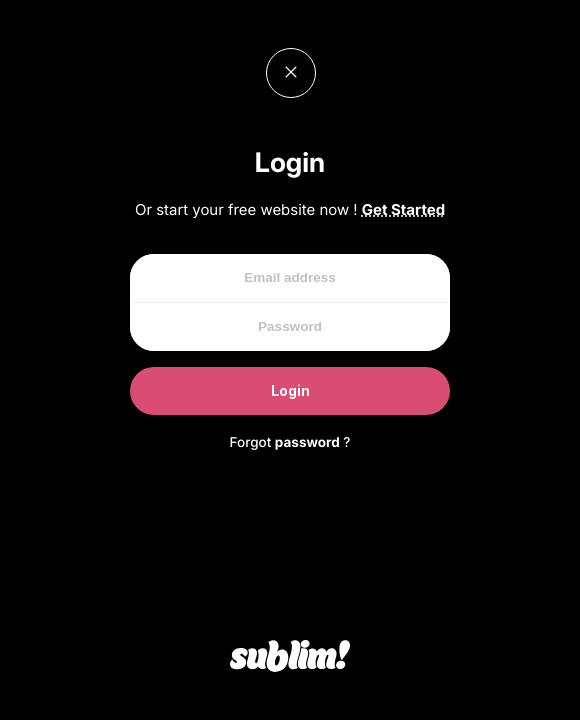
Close (291, 73)
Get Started (403, 209)
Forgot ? (290, 443)
